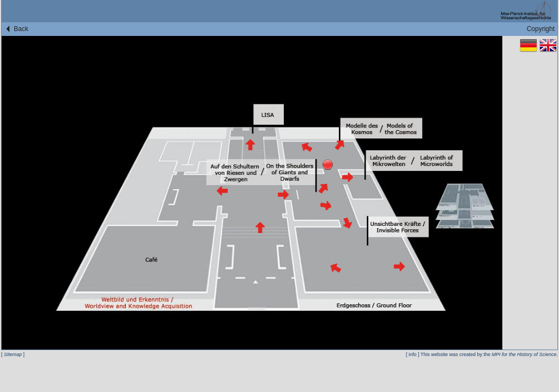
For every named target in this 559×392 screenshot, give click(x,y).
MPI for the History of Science (524, 354)
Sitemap (13, 354)
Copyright (541, 29)
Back (16, 29)
